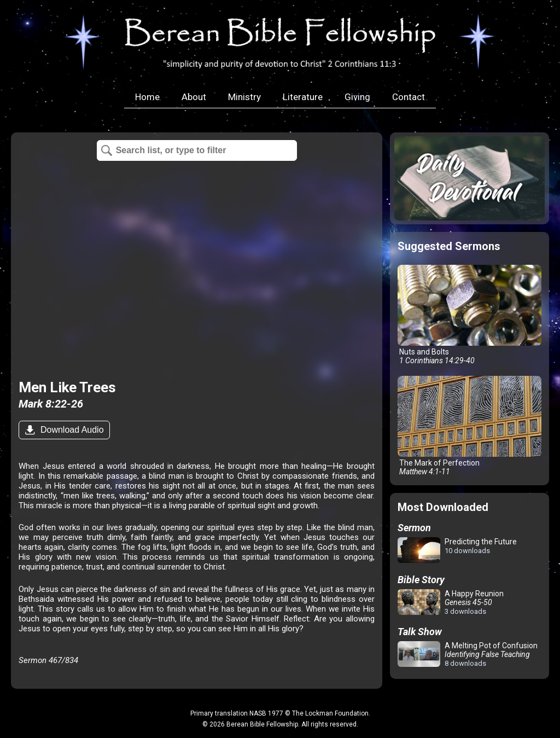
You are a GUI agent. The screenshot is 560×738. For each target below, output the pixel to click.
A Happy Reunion (451, 602)
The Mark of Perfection (469, 426)
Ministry (244, 97)
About (194, 97)
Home (147, 97)
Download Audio (71, 430)
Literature (303, 97)
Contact (409, 97)
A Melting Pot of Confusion (468, 654)
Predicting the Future (457, 551)
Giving (357, 97)
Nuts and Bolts (469, 315)
